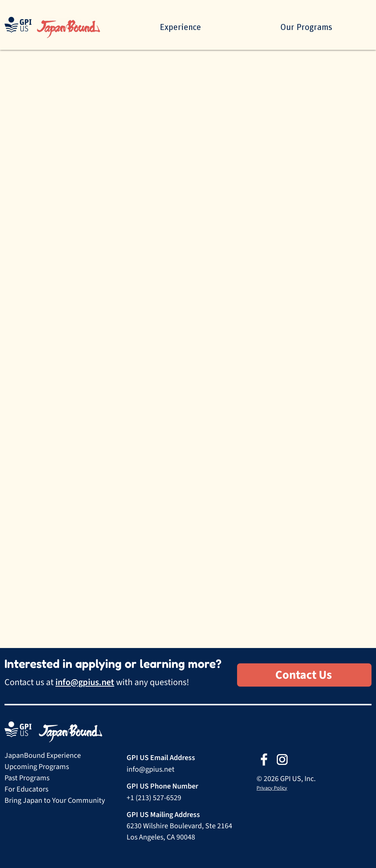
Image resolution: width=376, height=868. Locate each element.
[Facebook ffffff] (264, 759)
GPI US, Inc (297, 779)
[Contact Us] (304, 675)
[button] (306, 27)
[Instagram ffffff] (282, 759)
